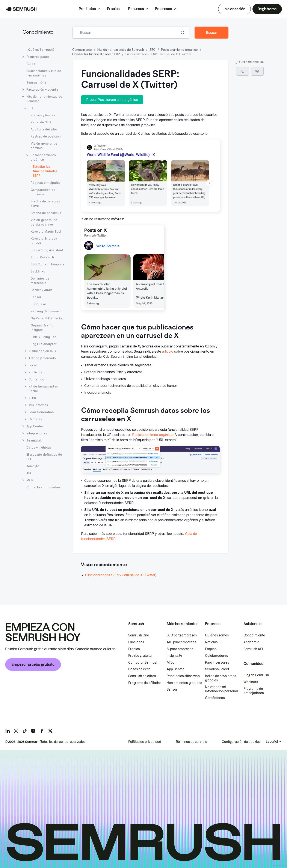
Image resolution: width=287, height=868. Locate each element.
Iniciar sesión (234, 9)
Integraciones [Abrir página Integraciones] (37, 433)
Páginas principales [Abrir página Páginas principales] (46, 183)
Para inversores (217, 663)
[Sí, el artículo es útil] (243, 71)
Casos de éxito (139, 669)
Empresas (163, 9)
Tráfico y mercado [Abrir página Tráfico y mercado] (42, 358)
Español (272, 742)
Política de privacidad (145, 742)
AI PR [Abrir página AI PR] (32, 398)
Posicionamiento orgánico (179, 50)
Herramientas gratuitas (184, 683)
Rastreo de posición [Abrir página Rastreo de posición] (46, 136)
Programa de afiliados (145, 683)
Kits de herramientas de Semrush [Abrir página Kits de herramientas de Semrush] (44, 99)
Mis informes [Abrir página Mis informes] (38, 405)
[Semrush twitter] (50, 731)
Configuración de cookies (241, 742)
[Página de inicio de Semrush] (21, 9)
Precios (113, 9)
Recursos (136, 9)
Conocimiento (38, 32)
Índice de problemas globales (221, 678)
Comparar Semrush (143, 663)
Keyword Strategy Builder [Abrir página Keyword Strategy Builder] (44, 241)
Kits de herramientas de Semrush (121, 50)
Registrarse (267, 9)
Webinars (251, 682)
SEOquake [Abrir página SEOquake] (38, 304)
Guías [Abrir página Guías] (31, 64)
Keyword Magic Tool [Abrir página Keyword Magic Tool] (46, 231)
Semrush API (253, 649)
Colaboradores (217, 656)
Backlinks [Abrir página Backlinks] (38, 271)
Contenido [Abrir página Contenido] (36, 379)
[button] (257, 71)
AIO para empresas (181, 642)
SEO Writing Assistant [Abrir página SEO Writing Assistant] (47, 250)
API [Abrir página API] (29, 473)
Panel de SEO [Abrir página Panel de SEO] (41, 122)
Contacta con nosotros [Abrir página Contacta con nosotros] (44, 487)
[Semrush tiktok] (25, 731)
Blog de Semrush (256, 675)
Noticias (211, 642)
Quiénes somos (217, 635)
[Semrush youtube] (33, 731)
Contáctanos (215, 698)
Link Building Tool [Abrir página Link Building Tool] (44, 337)
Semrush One (139, 635)
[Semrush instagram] (16, 731)
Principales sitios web (183, 676)
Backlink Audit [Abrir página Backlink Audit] (41, 290)
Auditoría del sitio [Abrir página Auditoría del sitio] (44, 129)
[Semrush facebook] (42, 731)
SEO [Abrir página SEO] (32, 108)
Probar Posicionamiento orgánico (112, 100)
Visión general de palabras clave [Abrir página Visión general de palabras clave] (44, 222)
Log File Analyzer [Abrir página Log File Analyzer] (44, 344)
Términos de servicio (191, 742)
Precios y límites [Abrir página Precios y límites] (43, 115)
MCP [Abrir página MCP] (30, 480)
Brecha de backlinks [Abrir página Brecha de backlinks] (46, 213)
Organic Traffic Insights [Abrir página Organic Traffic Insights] (42, 328)
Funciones (136, 642)
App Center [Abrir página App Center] (35, 426)
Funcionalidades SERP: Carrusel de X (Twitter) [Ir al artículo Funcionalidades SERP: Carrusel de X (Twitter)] (121, 575)
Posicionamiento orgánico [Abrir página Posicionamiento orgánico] (43, 157)
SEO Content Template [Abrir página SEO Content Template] (48, 264)
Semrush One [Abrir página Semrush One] (36, 82)
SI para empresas (180, 649)
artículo (168, 351)
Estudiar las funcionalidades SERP (96, 54)
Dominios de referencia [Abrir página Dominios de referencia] (40, 281)
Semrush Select (217, 669)
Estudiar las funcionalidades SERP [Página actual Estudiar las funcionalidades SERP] (45, 171)
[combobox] (126, 33)
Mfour (171, 663)
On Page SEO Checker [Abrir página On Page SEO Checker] (47, 318)
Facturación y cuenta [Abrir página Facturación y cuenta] (42, 89)
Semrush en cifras (142, 676)
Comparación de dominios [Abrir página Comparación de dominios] (43, 192)
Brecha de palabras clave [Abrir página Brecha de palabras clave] (45, 204)
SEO (153, 50)
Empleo (211, 649)
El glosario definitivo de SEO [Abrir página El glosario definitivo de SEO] (44, 457)
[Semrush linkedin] (8, 731)
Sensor (172, 690)
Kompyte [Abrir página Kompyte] (33, 466)
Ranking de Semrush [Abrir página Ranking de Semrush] (46, 311)
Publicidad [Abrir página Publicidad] (36, 372)
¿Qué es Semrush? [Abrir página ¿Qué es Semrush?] (40, 50)
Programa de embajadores (254, 691)
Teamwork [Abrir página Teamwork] (34, 440)
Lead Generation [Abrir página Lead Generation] (41, 412)
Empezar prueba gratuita (33, 664)
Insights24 (174, 656)
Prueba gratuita (140, 656)
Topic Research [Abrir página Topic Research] (42, 257)
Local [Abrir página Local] (33, 365)
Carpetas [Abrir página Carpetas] (35, 419)
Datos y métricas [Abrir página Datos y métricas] (39, 447)
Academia (251, 642)
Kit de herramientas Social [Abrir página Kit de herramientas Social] (43, 388)
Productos (87, 9)
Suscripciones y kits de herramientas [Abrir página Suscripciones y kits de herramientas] (44, 73)
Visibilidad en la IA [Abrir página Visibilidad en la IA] (42, 351)
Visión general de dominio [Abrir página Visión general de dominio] (44, 146)
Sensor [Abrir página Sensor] (36, 297)
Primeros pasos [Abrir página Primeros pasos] (38, 57)
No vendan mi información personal (221, 689)
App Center (175, 669)
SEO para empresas (182, 635)
